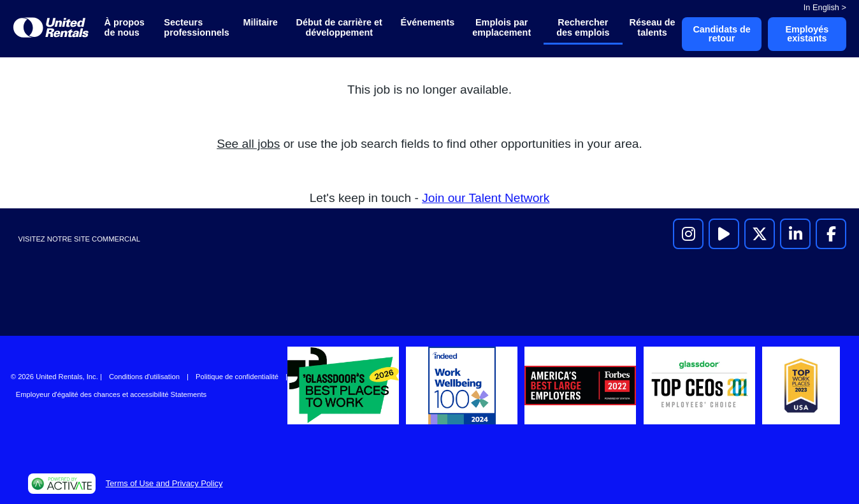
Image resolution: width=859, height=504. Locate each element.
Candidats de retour (721, 34)
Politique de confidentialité (237, 377)
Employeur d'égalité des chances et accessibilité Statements (111, 394)
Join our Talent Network (486, 198)
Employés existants (807, 34)
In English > (825, 7)
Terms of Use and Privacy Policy (164, 483)
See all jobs (248, 144)
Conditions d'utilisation (144, 377)
